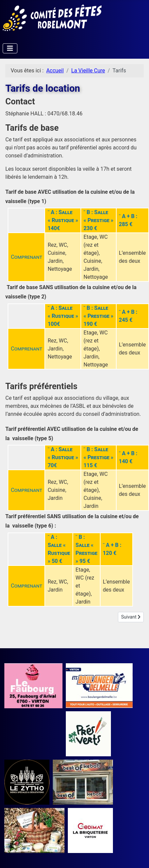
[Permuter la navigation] (10, 48)
